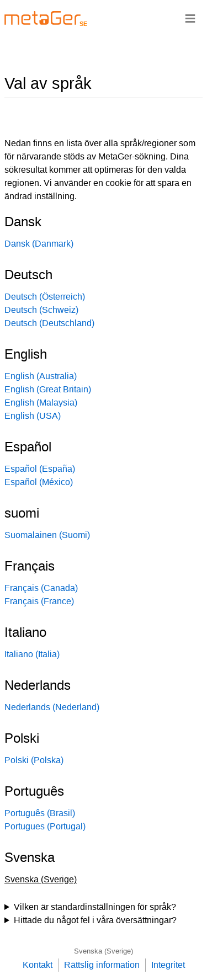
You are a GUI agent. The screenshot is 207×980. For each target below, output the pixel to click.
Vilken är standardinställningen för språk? (95, 907)
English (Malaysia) (41, 403)
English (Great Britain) (48, 389)
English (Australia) (41, 376)
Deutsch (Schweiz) (41, 310)
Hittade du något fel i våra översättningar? (95, 920)
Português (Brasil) (40, 813)
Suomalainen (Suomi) (47, 535)
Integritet (168, 965)
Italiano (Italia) (32, 654)
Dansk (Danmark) (39, 244)
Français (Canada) (41, 588)
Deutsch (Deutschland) (49, 323)
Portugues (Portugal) (45, 826)
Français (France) (39, 601)
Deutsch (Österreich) (45, 297)
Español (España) (40, 469)
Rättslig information (102, 965)
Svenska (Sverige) (104, 951)
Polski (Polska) (34, 760)
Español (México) (39, 482)
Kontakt (38, 965)
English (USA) (33, 416)
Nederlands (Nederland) (52, 707)
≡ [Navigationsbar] (190, 18)
